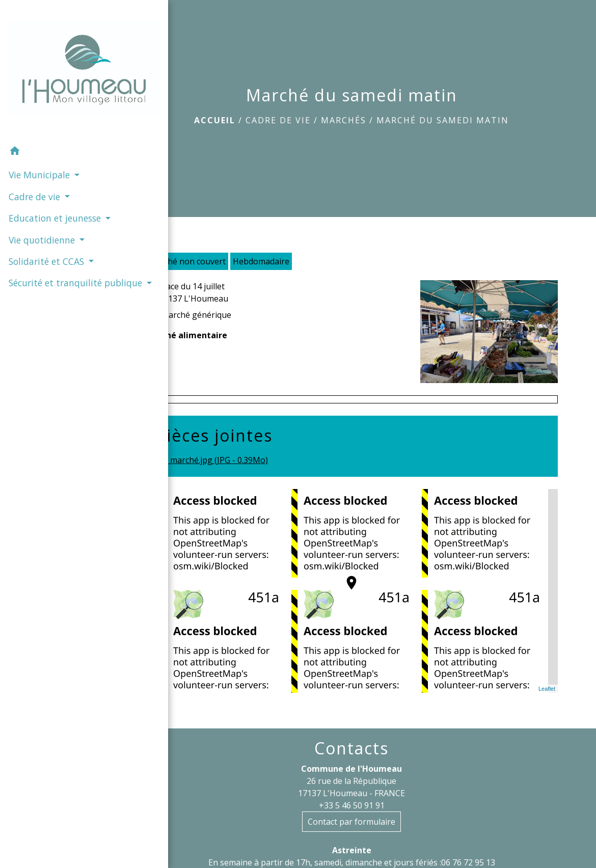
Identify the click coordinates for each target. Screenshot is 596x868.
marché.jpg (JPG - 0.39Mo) (212, 461)
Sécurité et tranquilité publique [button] (51, 265)
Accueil (215, 120)
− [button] (159, 518)
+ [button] (159, 503)
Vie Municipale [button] (39, 137)
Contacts (351, 748)
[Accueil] (54, 51)
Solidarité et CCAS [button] (47, 237)
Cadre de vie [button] (35, 158)
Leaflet (547, 689)
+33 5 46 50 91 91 (352, 805)
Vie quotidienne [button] (42, 215)
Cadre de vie (278, 120)
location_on (346, 578)
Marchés (344, 120)
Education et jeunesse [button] (35, 186)
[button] (54, 114)
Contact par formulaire (351, 822)
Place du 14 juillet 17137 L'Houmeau (194, 292)
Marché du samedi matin (443, 120)
